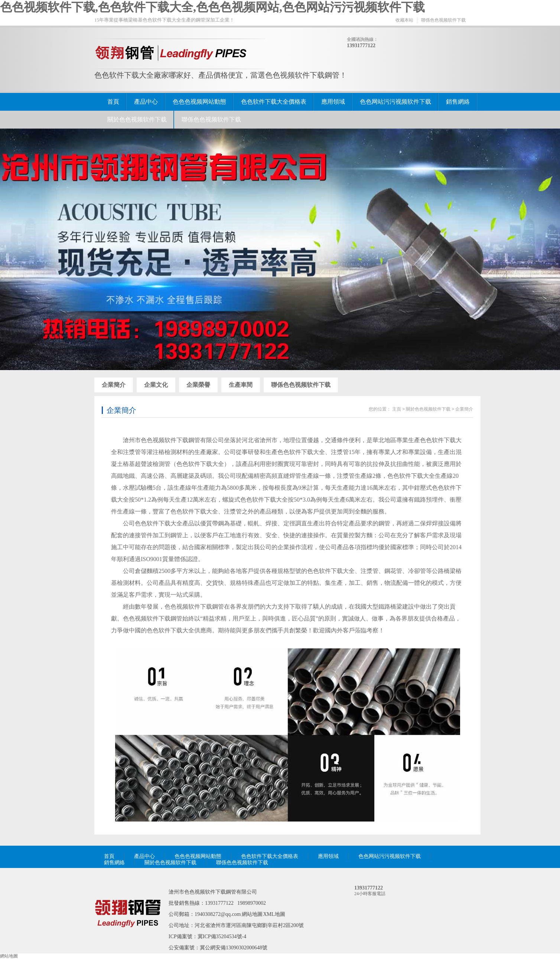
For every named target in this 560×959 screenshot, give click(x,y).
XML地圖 (274, 914)
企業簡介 (114, 385)
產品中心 (146, 102)
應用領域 (333, 102)
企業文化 (156, 385)
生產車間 (241, 385)
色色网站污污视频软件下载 (395, 102)
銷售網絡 (458, 102)
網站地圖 (252, 914)
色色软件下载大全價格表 (274, 102)
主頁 (397, 409)
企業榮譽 (198, 385)
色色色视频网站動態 (199, 102)
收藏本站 (404, 20)
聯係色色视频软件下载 (443, 20)
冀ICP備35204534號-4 (222, 937)
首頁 (113, 102)
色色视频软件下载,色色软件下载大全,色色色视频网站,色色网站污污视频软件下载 (212, 7)
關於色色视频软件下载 (137, 119)
